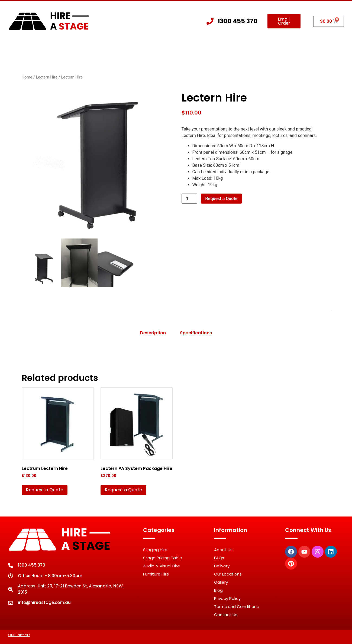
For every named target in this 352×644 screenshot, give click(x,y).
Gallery (240, 50)
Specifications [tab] (196, 333)
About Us (102, 50)
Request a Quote (222, 199)
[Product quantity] (189, 199)
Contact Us (274, 50)
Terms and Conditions (236, 607)
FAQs (219, 558)
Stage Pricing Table (163, 558)
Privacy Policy (227, 598)
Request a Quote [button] (45, 490)
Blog (218, 590)
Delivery (222, 566)
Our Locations (228, 574)
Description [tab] (153, 333)
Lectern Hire (47, 77)
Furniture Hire (156, 574)
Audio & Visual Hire (162, 566)
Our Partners (19, 635)
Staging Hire (141, 50)
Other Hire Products (195, 50)
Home (73, 50)
